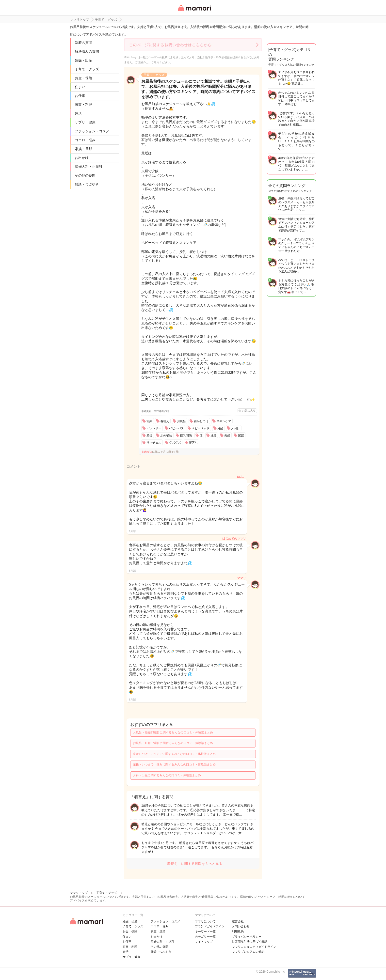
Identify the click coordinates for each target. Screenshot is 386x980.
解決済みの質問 (87, 51)
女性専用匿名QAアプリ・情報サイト (194, 11)
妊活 (78, 113)
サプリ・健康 (85, 122)
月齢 (220, 428)
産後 (149, 436)
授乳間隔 (186, 436)
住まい (80, 87)
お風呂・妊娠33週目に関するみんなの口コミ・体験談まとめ (173, 732)
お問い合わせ (241, 926)
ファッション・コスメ (92, 131)
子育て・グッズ (87, 69)
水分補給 (166, 436)
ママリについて (205, 921)
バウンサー (154, 428)
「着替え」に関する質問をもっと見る (193, 864)
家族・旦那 (83, 149)
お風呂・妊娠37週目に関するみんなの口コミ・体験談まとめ (173, 743)
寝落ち (193, 443)
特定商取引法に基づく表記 (250, 942)
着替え (165, 421)
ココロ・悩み (85, 140)
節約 (149, 421)
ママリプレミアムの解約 (248, 952)
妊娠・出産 (83, 60)
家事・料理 (83, 105)
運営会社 (238, 921)
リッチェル (154, 443)
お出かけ (82, 158)
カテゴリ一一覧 (205, 937)
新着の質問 (83, 43)
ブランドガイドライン (210, 926)
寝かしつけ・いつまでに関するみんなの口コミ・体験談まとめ (174, 754)
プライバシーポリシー (247, 937)
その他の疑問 (85, 175)
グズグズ (175, 443)
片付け (236, 428)
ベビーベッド (201, 428)
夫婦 (227, 436)
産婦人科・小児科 (89, 167)
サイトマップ (204, 942)
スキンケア (224, 421)
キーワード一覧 (205, 932)
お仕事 (80, 96)
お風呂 (181, 421)
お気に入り (249, 411)
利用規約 (238, 932)
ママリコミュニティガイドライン (254, 947)
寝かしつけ (201, 421)
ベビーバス (177, 428)
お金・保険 (83, 78)
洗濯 (213, 436)
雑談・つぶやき (87, 184)
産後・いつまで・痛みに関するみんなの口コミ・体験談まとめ (174, 764)
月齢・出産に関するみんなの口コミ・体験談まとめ (167, 775)
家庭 (241, 436)
